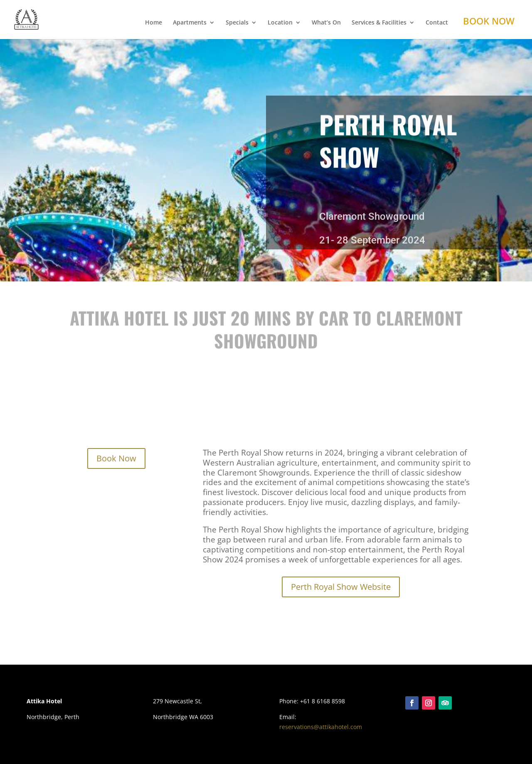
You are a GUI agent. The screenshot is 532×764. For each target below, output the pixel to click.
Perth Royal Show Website (341, 587)
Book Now (489, 21)
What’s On (326, 23)
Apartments (190, 23)
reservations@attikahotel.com (321, 727)
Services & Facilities (379, 23)
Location (280, 23)
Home (154, 23)
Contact (437, 23)
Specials (237, 23)
